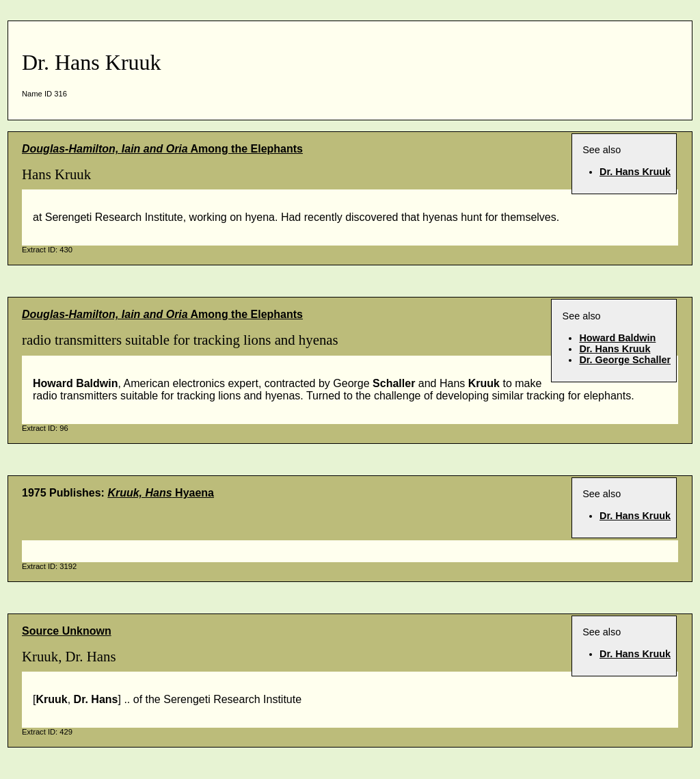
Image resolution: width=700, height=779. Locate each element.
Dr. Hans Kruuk (635, 172)
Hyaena (161, 493)
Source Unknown (67, 631)
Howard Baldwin (617, 338)
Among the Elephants (162, 149)
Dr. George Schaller (625, 360)
